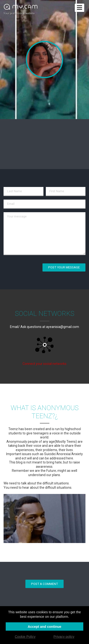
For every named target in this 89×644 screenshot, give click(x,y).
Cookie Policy (25, 637)
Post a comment (44, 584)
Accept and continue (45, 627)
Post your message (64, 267)
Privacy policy (64, 637)
